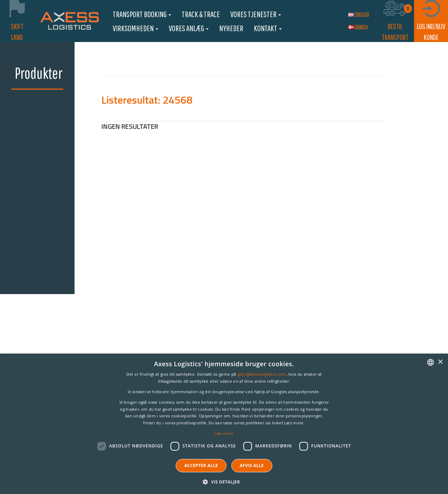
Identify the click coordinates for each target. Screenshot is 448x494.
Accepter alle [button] (201, 465)
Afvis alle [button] (252, 465)
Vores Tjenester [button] (256, 14)
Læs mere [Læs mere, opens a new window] (224, 433)
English (359, 15)
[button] (224, 482)
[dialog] (224, 424)
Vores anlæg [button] (189, 28)
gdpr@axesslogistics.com (262, 374)
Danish (358, 27)
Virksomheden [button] (135, 28)
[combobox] (430, 362)
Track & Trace (201, 14)
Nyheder (231, 28)
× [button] (440, 362)
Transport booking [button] (142, 14)
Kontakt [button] (268, 28)
